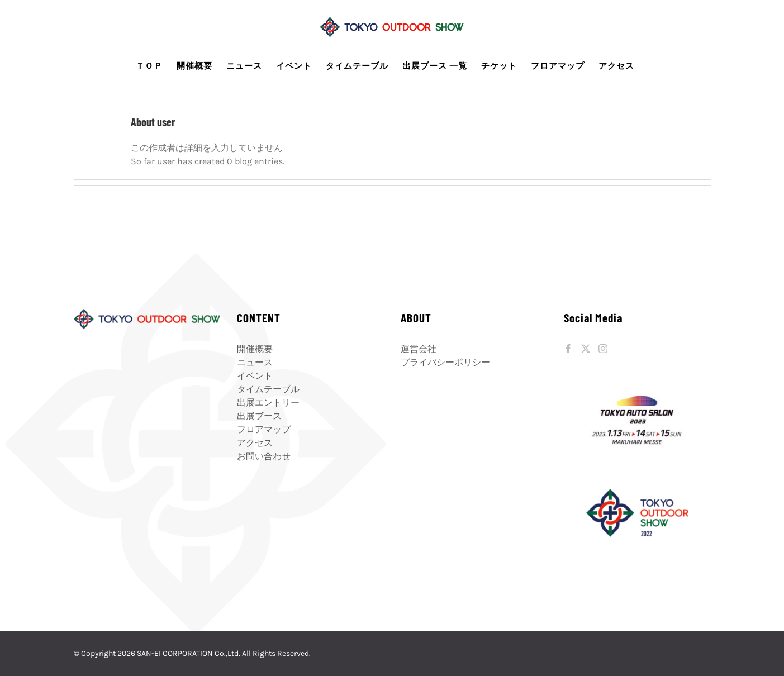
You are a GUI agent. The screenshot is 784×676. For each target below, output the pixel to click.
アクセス (255, 443)
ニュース (255, 362)
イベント (255, 376)
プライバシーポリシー (445, 362)
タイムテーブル (268, 389)
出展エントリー (268, 403)
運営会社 (419, 349)
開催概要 (255, 349)
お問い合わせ (264, 456)
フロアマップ (264, 429)
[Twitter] (586, 349)
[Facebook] (568, 349)
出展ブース (259, 416)
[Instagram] (603, 349)
